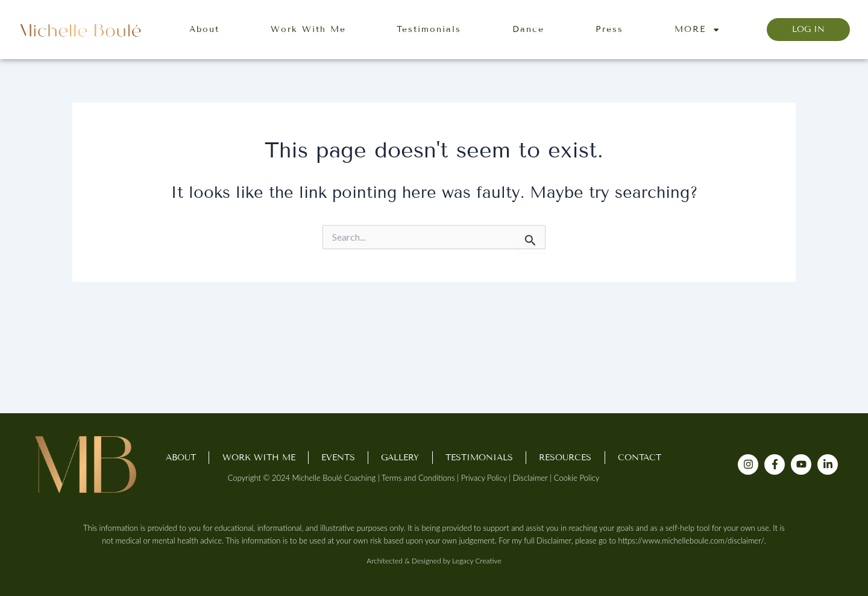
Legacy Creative (476, 561)
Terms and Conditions (418, 478)
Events (338, 458)
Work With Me (308, 29)
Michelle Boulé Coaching (334, 478)
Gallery (400, 458)
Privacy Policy (484, 478)
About (204, 29)
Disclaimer (530, 478)
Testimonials (429, 29)
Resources (565, 458)
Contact (640, 458)
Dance (528, 29)
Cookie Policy (577, 478)
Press (609, 29)
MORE (697, 30)
